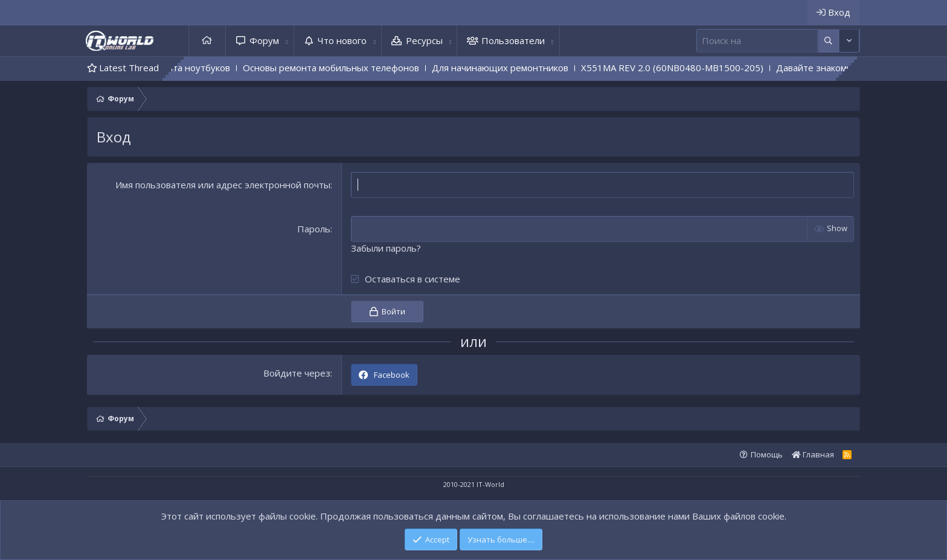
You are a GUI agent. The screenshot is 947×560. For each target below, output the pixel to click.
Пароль (314, 229)
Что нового (342, 40)
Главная (207, 41)
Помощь (767, 454)
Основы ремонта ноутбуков (191, 68)
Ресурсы (424, 40)
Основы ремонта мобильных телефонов (353, 68)
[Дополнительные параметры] (828, 41)
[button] (287, 41)
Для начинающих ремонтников (522, 68)
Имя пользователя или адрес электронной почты (223, 185)
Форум (264, 40)
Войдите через (297, 373)
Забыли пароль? (386, 248)
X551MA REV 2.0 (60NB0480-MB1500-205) (694, 68)
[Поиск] (757, 41)
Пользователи (513, 40)
